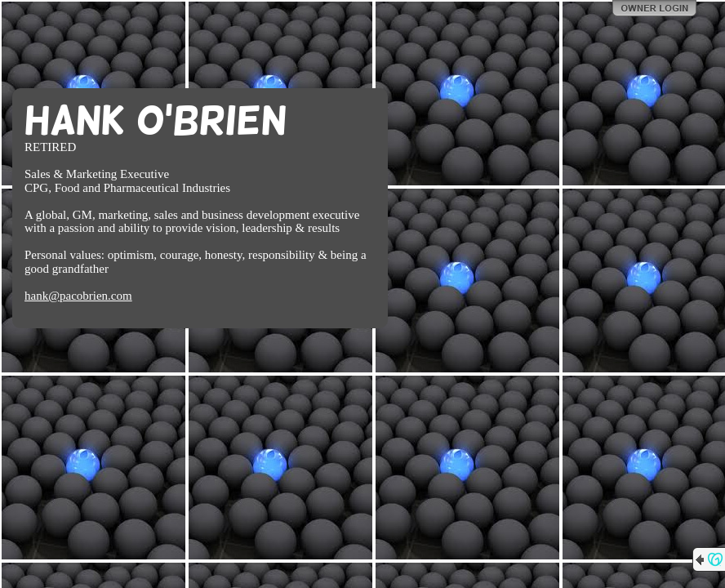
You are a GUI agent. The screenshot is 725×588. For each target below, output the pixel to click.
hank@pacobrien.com (78, 296)
